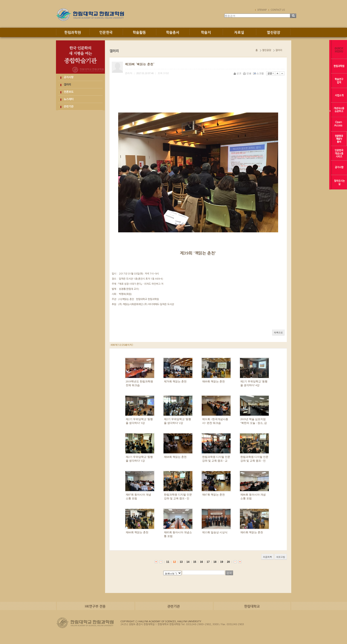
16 (201, 562)
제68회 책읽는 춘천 (175, 457)
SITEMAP (262, 10)
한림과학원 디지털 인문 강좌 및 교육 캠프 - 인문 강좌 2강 (254, 461)
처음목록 (267, 557)
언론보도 (69, 92)
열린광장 (273, 33)
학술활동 (139, 33)
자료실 (239, 33)
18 (215, 562)
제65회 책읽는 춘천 (252, 532)
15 (195, 562)
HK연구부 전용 (95, 606)
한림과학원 (73, 33)
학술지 (206, 33)
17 (208, 562)
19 (222, 562)
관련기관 (69, 107)
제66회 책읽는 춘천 (137, 532)
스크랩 (259, 73)
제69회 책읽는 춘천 (213, 381)
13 (181, 562)
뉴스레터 (69, 99)
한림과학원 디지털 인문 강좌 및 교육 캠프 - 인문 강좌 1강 (178, 498)
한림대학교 (252, 606)
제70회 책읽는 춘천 (175, 381)
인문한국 (106, 33)
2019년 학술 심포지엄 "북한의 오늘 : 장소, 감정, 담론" (254, 423)
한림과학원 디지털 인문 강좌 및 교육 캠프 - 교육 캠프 (216, 461)
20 (228, 562)
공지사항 (69, 77)
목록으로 (278, 333)
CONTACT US (278, 10)
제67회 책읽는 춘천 (213, 495)
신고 (238, 73)
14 (188, 562)
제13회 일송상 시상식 (215, 532)
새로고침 (281, 557)
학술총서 (173, 33)
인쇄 (248, 73)
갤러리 (67, 85)
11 (168, 562)
